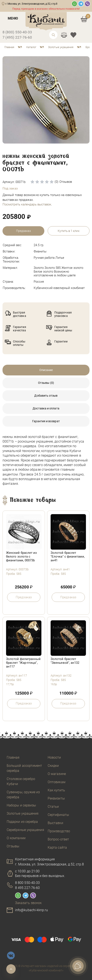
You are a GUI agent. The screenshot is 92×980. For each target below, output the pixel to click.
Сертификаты (58, 815)
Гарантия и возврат (46, 421)
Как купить (56, 790)
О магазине (57, 774)
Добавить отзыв (46, 396)
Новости (54, 757)
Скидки (53, 766)
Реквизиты (56, 798)
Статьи (53, 807)
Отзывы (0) (46, 383)
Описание (46, 370)
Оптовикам (57, 782)
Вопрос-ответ (58, 839)
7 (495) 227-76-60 (17, 37)
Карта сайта (57, 847)
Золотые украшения (23, 813)
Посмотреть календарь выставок (27, 204)
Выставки (55, 823)
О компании (16, 838)
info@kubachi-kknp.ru (31, 910)
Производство (59, 831)
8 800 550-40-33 (27, 883)
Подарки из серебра (22, 822)
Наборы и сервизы (21, 805)
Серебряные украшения (25, 830)
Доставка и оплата (46, 408)
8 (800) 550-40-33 (17, 32)
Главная (13, 757)
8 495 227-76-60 (27, 888)
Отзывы (13, 846)
